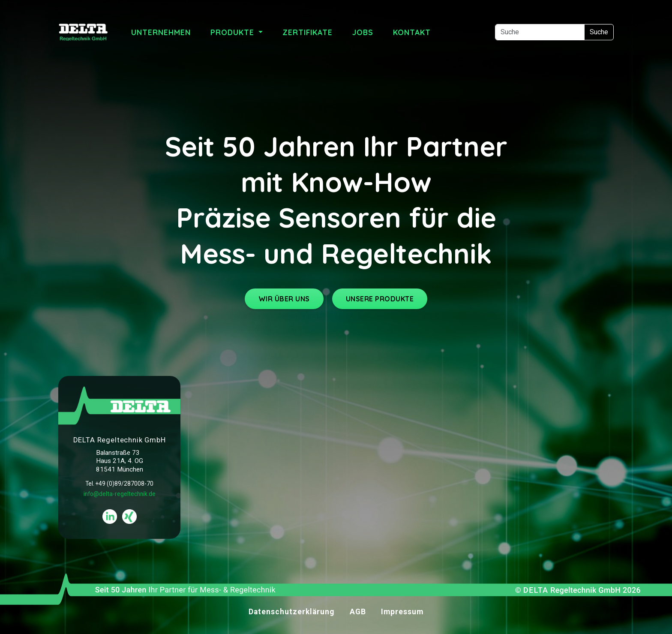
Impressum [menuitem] (402, 612)
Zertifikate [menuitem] (307, 32)
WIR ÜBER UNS (284, 299)
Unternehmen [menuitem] (161, 32)
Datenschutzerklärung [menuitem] (291, 612)
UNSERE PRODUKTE (380, 299)
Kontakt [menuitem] (412, 32)
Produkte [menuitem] (234, 32)
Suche (599, 32)
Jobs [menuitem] (363, 32)
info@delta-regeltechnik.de (120, 494)
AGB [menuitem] (358, 612)
